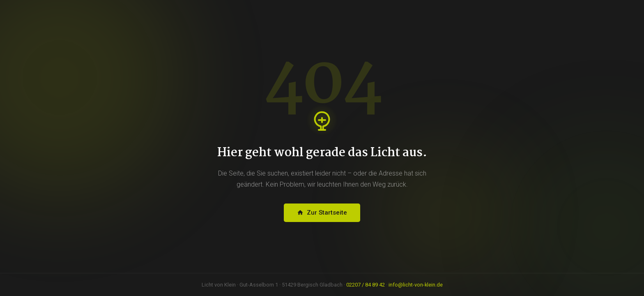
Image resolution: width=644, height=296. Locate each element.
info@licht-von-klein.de (416, 285)
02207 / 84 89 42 (366, 285)
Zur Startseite (322, 213)
